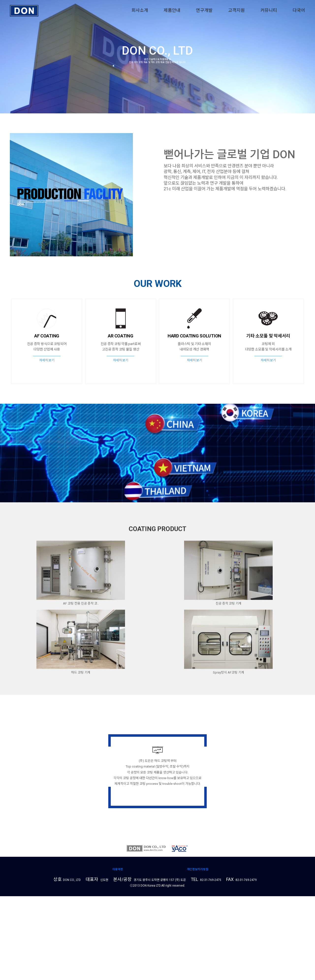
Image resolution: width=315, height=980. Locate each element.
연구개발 (204, 10)
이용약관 (118, 953)
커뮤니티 (269, 10)
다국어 (299, 10)
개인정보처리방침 (198, 953)
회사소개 (140, 10)
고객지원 (236, 10)
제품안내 (172, 10)
